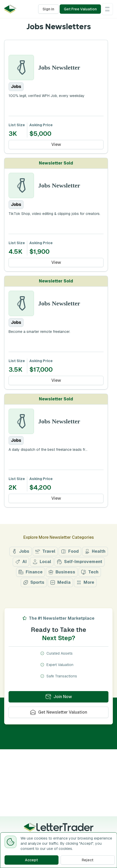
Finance (30, 572)
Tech (90, 572)
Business (62, 572)
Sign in (48, 9)
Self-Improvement (80, 562)
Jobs (20, 551)
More (85, 582)
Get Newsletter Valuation (58, 712)
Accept (31, 860)
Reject (88, 860)
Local (42, 562)
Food (70, 551)
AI (21, 562)
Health (95, 551)
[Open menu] (107, 9)
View (56, 144)
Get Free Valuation (80, 9)
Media (60, 582)
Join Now (58, 697)
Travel (45, 551)
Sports (34, 582)
